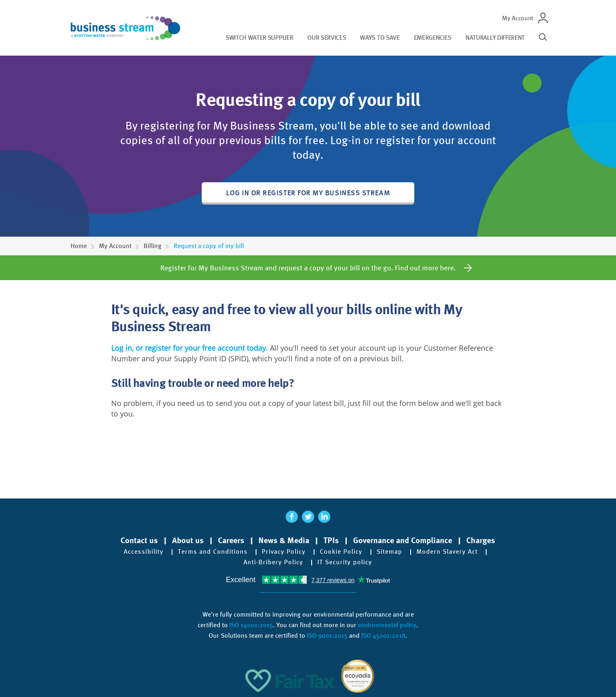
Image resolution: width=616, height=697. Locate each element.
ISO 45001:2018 (383, 635)
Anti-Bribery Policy (273, 562)
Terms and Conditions (213, 552)
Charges (481, 540)
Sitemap (389, 552)
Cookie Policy (341, 552)
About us (188, 540)
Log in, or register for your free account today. (190, 348)
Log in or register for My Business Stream (308, 192)
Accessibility (144, 552)
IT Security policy (345, 562)
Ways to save (380, 38)
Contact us (139, 540)
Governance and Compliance (403, 540)
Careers (231, 540)
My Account (518, 18)
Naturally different (495, 38)
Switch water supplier (259, 38)
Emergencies (433, 38)
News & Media (284, 540)
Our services (326, 38)
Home (79, 246)
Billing (153, 246)
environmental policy (387, 625)
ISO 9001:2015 (327, 635)
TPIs (331, 540)
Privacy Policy (284, 552)
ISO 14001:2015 (251, 625)
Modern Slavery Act (447, 552)
